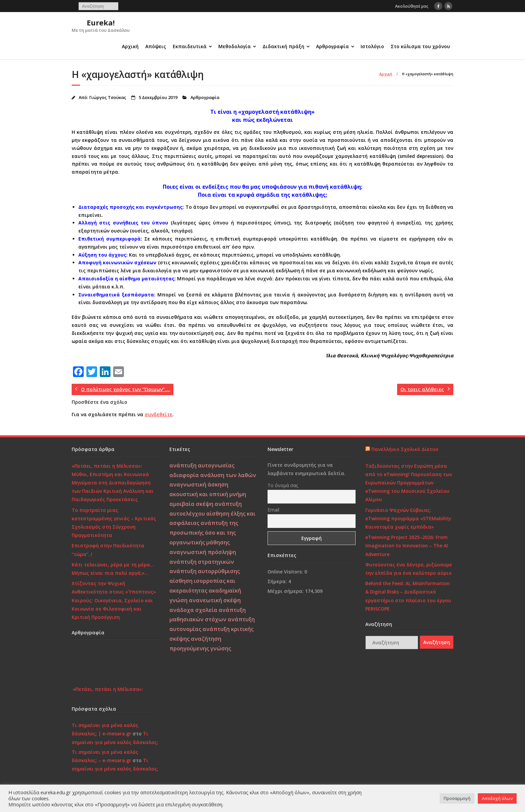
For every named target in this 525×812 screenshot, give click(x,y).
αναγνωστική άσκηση (199, 484)
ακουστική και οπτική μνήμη (208, 494)
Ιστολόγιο (372, 46)
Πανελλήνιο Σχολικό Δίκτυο (405, 449)
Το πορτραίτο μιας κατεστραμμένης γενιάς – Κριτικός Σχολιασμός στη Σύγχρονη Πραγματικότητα (114, 523)
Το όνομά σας (283, 485)
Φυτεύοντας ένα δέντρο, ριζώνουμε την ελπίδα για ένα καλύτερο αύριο (409, 569)
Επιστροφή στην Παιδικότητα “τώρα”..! (108, 550)
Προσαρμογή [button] (457, 798)
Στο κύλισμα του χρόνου (420, 46)
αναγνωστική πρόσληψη (203, 552)
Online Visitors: (286, 572)
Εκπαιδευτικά (190, 46)
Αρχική (130, 46)
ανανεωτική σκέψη (215, 600)
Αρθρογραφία (332, 46)
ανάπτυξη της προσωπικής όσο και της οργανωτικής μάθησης (204, 533)
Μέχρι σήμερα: (286, 591)
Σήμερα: (278, 581)
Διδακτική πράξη (283, 46)
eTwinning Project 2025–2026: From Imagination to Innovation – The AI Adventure (407, 546)
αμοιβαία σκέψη (191, 504)
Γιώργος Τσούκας (108, 98)
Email (273, 510)
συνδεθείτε (159, 414)
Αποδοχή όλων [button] (497, 798)
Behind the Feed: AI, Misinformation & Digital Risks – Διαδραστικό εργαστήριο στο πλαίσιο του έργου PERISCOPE (408, 596)
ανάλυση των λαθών (228, 475)
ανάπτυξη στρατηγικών (202, 562)
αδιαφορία (184, 475)
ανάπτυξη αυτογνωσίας (202, 465)
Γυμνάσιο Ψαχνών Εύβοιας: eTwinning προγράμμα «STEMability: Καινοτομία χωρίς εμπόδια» (409, 518)
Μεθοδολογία (235, 46)
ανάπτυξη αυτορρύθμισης (205, 571)
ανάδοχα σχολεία (193, 610)
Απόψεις (156, 46)
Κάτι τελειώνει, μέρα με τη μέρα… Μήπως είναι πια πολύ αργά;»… (113, 569)
